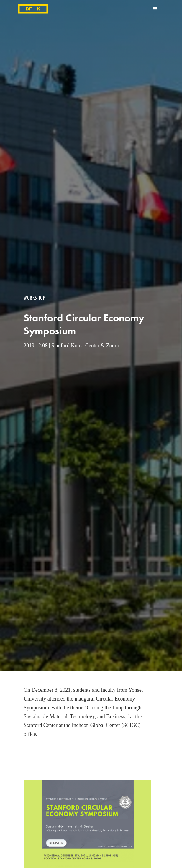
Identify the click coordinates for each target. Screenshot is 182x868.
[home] (33, 9)
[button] (155, 9)
